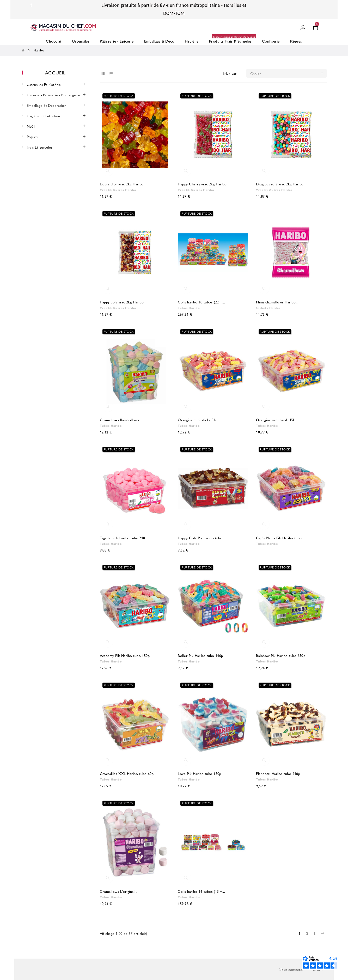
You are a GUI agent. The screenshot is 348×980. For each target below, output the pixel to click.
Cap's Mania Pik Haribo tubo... (280, 538)
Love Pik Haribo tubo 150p (199, 773)
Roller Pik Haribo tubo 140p (200, 655)
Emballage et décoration (47, 105)
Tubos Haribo (189, 308)
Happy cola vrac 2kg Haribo (122, 302)
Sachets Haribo (268, 308)
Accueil (55, 72)
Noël (31, 126)
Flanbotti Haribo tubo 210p (278, 773)
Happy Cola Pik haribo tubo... (201, 538)
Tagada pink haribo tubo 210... (124, 538)
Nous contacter (291, 969)
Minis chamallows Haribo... (277, 302)
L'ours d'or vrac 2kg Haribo (122, 184)
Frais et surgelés (40, 147)
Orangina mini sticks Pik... (198, 420)
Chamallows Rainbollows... (121, 420)
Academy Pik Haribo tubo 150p (125, 655)
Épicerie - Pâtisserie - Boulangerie (54, 95)
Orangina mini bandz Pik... (277, 420)
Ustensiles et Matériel (44, 84)
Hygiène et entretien (44, 116)
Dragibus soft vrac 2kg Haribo (280, 184)
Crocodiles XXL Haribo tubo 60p (127, 773)
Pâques (32, 137)
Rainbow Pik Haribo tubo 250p (281, 655)
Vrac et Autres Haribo (118, 190)
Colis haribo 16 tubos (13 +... (201, 891)
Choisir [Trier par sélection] (288, 73)
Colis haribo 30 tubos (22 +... (201, 302)
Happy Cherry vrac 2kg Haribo (202, 184)
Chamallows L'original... (119, 891)
